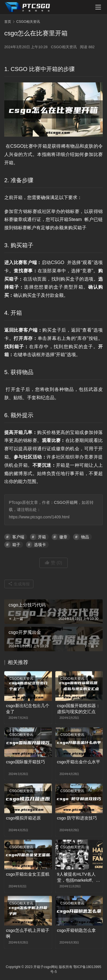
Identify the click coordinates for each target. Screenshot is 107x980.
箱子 (16, 545)
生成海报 (19, 584)
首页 (8, 22)
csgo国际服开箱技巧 (26, 762)
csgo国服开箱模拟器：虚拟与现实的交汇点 (79, 709)
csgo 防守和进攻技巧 (77, 818)
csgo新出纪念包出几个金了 (28, 709)
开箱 (42, 537)
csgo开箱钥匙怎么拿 (77, 930)
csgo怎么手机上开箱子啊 (28, 933)
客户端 (18, 537)
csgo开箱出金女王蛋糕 (28, 874)
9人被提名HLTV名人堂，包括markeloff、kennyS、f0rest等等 (76, 877)
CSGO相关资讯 (64, 47)
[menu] (98, 7)
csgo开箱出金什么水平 (79, 762)
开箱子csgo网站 (46, 967)
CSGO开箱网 (66, 502)
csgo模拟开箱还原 (23, 818)
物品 (85, 537)
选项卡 (40, 545)
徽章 (63, 537)
